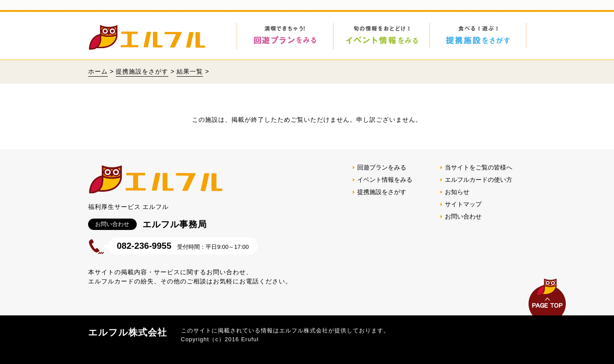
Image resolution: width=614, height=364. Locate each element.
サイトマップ (463, 204)
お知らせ (457, 192)
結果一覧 (190, 71)
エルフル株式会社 (128, 332)
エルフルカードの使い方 (479, 180)
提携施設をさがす (142, 71)
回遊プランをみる (382, 167)
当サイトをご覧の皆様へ (479, 167)
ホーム (98, 71)
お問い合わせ (463, 216)
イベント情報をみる (385, 180)
